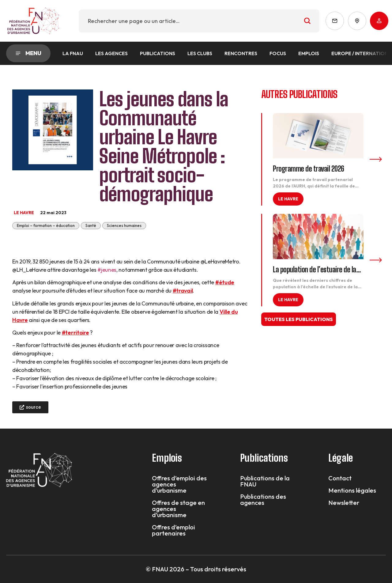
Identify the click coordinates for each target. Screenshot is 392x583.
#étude (225, 282)
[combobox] (199, 21)
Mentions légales (352, 490)
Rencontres (241, 53)
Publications (158, 53)
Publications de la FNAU (265, 481)
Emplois (309, 53)
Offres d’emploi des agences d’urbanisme (179, 484)
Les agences (111, 53)
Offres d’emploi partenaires (173, 530)
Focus (278, 53)
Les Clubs (200, 53)
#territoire (75, 333)
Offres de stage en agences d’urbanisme (178, 509)
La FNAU (73, 53)
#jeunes (107, 270)
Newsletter (344, 503)
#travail (183, 291)
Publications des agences (263, 500)
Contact (340, 478)
